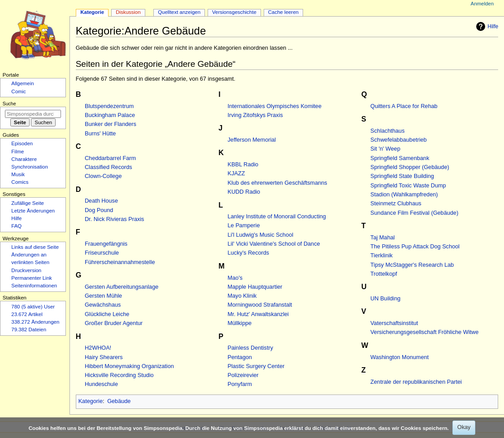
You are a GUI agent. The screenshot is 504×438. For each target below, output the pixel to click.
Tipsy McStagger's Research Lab (412, 265)
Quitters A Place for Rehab (404, 106)
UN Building (385, 299)
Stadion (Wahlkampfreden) (404, 195)
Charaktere (24, 159)
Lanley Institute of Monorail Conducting (277, 217)
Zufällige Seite (28, 203)
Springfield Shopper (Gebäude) (410, 167)
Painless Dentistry (251, 348)
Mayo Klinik (242, 296)
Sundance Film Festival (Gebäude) (414, 213)
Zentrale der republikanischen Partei (416, 382)
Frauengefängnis (106, 244)
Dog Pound (99, 210)
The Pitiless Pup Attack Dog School (415, 247)
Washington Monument (400, 357)
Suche (9, 104)
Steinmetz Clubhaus (396, 204)
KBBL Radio (243, 165)
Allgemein (22, 83)
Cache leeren (283, 12)
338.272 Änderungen (35, 322)
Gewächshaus (103, 305)
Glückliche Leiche (107, 314)
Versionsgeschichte (234, 12)
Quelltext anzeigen (179, 12)
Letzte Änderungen (33, 211)
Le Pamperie (244, 226)
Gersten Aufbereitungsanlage (122, 287)
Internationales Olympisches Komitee (275, 106)
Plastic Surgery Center (256, 366)
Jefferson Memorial (252, 140)
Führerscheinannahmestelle (120, 262)
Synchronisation (30, 167)
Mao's (235, 278)
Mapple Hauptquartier (255, 287)
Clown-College (103, 176)
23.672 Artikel (27, 314)
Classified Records (109, 167)
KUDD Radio (244, 192)
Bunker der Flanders (111, 124)
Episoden (22, 143)
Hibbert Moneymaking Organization (129, 366)
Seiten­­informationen (34, 286)
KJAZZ (237, 173)
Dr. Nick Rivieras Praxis (115, 219)
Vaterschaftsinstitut (394, 323)
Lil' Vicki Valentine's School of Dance (274, 244)
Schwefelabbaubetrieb (399, 140)
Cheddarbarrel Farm (110, 158)
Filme (17, 152)
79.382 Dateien (29, 330)
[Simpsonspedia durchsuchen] (33, 114)
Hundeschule (101, 384)
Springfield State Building (402, 176)
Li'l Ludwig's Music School (261, 235)
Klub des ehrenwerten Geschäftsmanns (278, 183)
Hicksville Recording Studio (119, 375)
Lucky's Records (249, 253)
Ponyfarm (240, 384)
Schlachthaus (387, 131)
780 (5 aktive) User (33, 307)
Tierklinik (382, 256)
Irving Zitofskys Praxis (255, 115)
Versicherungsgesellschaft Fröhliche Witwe (424, 332)
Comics (20, 182)
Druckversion (26, 270)
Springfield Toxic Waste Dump (408, 186)
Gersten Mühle (103, 296)
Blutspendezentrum (109, 106)
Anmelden (482, 4)
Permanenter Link (31, 278)
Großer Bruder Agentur (114, 323)
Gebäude (119, 401)
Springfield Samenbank (400, 158)
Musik (18, 174)
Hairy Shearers (104, 357)
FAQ (16, 226)
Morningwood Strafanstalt (260, 305)
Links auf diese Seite (35, 247)
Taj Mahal (382, 238)
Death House (101, 201)
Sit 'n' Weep (385, 149)
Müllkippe (240, 323)
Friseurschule (102, 253)
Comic (18, 91)
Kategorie (91, 401)
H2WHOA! (98, 348)
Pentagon (240, 357)
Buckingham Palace (110, 115)
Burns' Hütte (100, 134)
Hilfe (486, 26)
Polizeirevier (243, 375)
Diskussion (128, 12)
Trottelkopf (384, 274)
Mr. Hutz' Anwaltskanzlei (258, 314)
